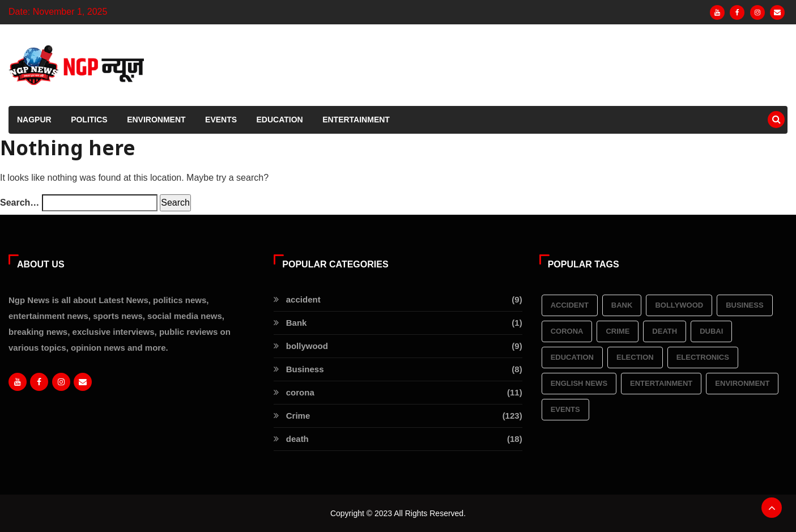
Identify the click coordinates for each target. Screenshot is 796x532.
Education (280, 120)
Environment (156, 120)
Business (744, 305)
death (665, 331)
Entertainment (356, 120)
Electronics (703, 357)
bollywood (679, 305)
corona (567, 331)
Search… (20, 203)
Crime (618, 331)
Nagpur (34, 120)
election (635, 357)
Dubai (711, 331)
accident (570, 305)
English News (579, 383)
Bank (622, 305)
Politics (89, 120)
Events (221, 120)
